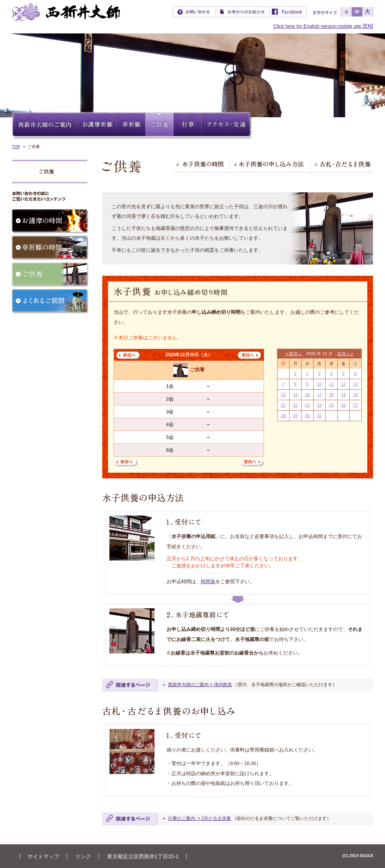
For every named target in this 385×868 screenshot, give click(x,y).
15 (295, 395)
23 (307, 405)
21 (283, 405)
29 (295, 416)
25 (331, 405)
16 (307, 395)
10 (319, 384)
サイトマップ (43, 856)
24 (319, 405)
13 (355, 384)
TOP (16, 147)
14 (283, 395)
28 (283, 416)
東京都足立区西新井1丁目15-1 (143, 856)
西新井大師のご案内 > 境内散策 (200, 685)
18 (331, 395)
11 (331, 384)
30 (307, 416)
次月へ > (345, 354)
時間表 (208, 582)
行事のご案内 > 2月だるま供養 (199, 818)
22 (295, 405)
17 (319, 395)
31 (319, 416)
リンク (83, 856)
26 (343, 405)
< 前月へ (294, 354)
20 (355, 395)
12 (343, 384)
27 (355, 405)
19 (343, 395)
